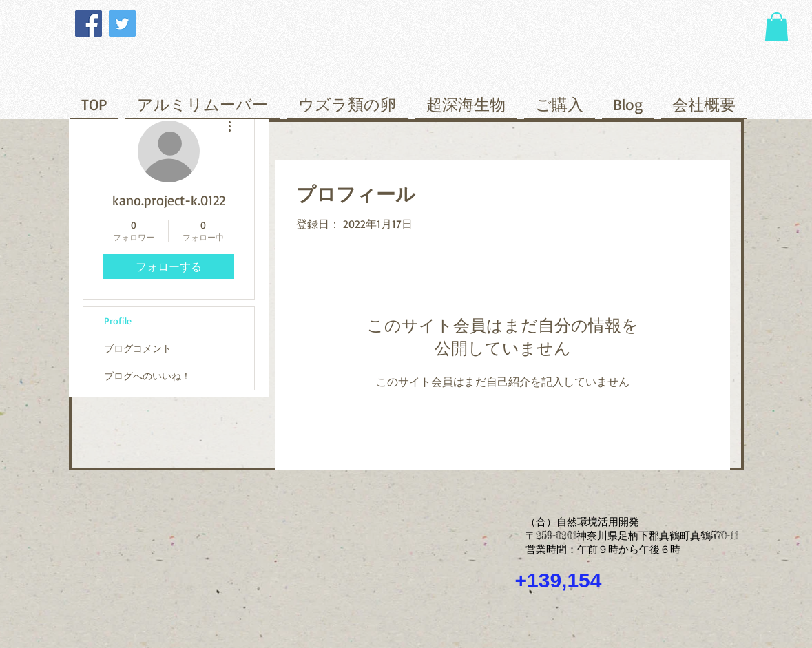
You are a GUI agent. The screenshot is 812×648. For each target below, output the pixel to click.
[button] (777, 27)
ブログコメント (138, 348)
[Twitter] (122, 24)
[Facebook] (89, 24)
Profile (118, 321)
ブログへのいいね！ (147, 376)
